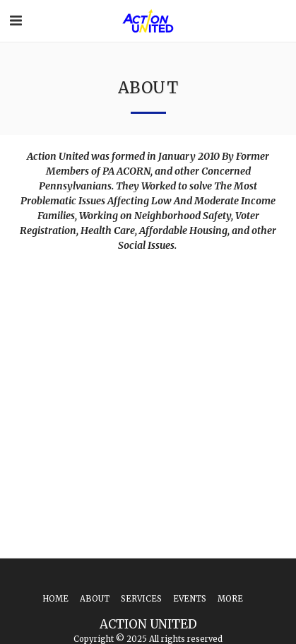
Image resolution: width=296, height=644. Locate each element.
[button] (16, 20)
